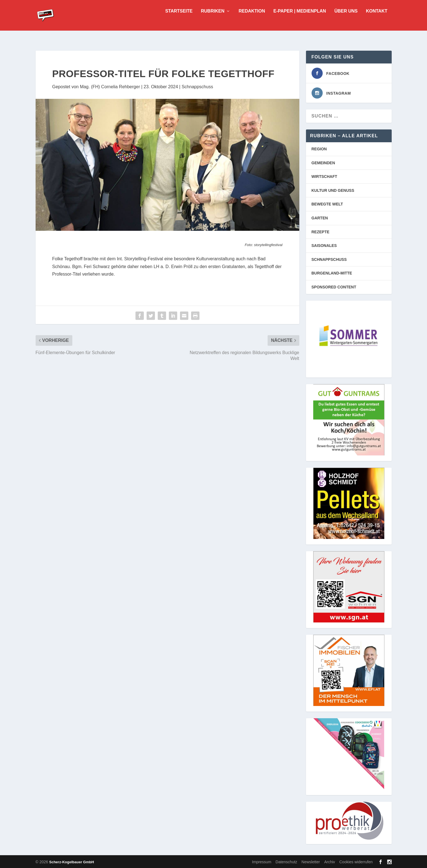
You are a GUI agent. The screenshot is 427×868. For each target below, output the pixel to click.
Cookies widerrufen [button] (356, 861)
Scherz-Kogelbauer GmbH (72, 861)
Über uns (346, 19)
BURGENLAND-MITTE (332, 273)
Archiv (329, 861)
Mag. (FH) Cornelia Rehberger (110, 86)
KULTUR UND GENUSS (333, 190)
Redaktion (252, 19)
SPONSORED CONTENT (334, 286)
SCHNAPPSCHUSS (329, 259)
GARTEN (320, 217)
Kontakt (377, 19)
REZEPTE (321, 231)
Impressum (262, 861)
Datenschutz (287, 861)
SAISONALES (324, 245)
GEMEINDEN (323, 162)
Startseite (179, 19)
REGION (319, 148)
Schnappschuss (197, 86)
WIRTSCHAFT (324, 176)
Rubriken (213, 19)
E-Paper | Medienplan (300, 19)
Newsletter (311, 861)
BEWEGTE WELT (327, 203)
